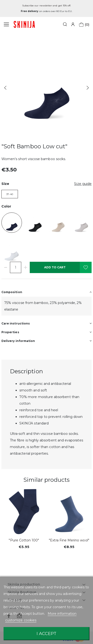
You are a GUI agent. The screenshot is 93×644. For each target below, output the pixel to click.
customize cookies (21, 620)
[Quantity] (16, 267)
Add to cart (55, 267)
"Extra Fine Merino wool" (69, 540)
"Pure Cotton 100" (24, 540)
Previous (5, 88)
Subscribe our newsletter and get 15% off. (46, 6)
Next (88, 88)
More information (62, 614)
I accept (46, 634)
